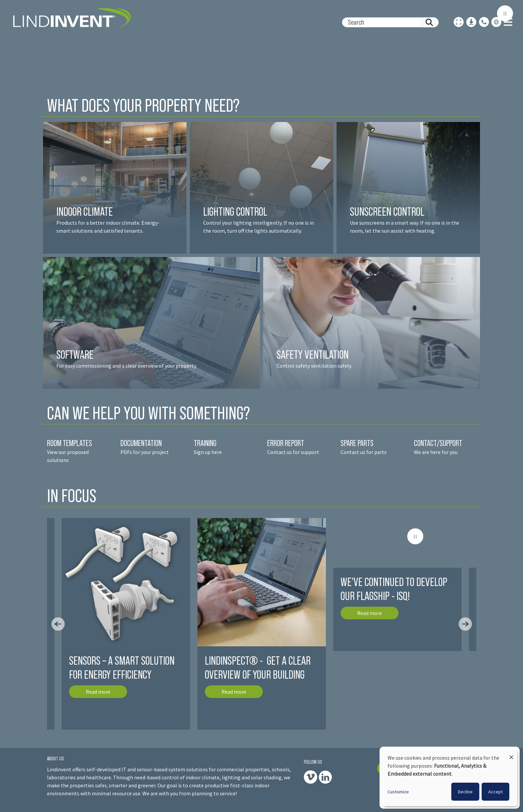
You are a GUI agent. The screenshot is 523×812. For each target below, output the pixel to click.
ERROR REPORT (286, 443)
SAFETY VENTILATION (313, 354)
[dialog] (450, 778)
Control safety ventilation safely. (314, 366)
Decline (465, 792)
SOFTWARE (75, 354)
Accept (495, 792)
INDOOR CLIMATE (86, 211)
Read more (98, 692)
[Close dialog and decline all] (511, 754)
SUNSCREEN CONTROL (387, 211)
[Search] (388, 22)
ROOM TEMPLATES (70, 443)
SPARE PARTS (357, 443)
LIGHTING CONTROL (235, 211)
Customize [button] (398, 792)
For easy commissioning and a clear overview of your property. (127, 366)
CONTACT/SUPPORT (439, 443)
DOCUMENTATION (141, 443)
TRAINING (205, 443)
